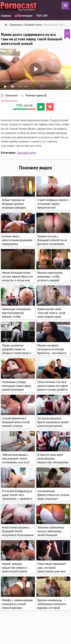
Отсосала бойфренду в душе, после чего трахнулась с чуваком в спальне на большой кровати (17, 499)
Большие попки (27, 153)
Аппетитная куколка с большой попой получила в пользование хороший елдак (18, 533)
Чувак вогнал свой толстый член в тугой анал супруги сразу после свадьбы (51, 315)
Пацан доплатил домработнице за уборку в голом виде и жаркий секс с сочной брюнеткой (16, 353)
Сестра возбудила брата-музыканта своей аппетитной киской (53, 422)
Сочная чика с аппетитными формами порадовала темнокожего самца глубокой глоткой (17, 244)
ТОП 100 (42, 16)
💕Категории (23, 16)
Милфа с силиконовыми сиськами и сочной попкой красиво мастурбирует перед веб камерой (17, 608)
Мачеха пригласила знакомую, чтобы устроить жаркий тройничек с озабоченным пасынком (53, 280)
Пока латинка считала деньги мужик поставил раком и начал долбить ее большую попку (53, 388)
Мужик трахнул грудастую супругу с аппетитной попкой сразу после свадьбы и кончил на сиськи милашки (17, 573)
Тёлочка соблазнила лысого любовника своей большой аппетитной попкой (51, 533)
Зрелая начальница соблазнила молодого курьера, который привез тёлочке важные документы (53, 608)
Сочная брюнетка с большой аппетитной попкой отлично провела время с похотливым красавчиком (16, 428)
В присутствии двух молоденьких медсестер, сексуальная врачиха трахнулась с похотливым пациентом (53, 462)
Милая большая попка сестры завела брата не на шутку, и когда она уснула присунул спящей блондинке (17, 280)
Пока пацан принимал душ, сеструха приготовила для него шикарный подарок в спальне (51, 571)
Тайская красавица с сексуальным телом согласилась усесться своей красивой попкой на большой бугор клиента (17, 464)
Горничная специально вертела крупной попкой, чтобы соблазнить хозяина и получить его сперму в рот (16, 318)
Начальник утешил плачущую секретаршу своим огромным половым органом (16, 388)
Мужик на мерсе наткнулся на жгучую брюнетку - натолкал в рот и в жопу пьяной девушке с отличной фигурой (52, 355)
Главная (6, 16)
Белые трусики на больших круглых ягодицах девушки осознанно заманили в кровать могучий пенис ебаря (17, 209)
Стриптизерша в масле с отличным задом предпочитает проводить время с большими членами (53, 207)
